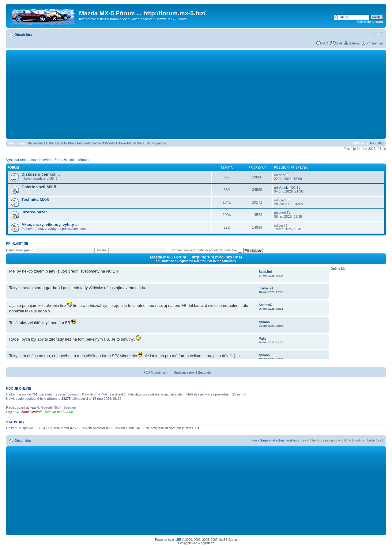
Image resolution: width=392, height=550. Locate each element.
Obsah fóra (23, 35)
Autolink (121, 143)
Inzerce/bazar (34, 212)
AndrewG (266, 305)
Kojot (283, 200)
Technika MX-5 (35, 199)
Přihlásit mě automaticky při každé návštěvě (207, 250)
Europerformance (89, 143)
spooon (264, 322)
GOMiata (70, 143)
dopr (282, 175)
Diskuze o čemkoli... (41, 174)
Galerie (354, 43)
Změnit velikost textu (378, 33)
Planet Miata (136, 143)
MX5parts (108, 143)
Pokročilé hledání (370, 22)
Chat (338, 43)
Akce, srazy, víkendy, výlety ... (50, 225)
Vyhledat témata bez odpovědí (29, 160)
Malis (263, 339)
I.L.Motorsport (54, 143)
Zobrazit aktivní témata (72, 160)
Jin (281, 225)
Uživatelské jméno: (20, 250)
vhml (282, 213)
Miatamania (36, 143)
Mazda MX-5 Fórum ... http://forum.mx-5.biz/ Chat (196, 257)
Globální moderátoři (58, 412)
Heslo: (102, 250)
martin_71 (266, 288)
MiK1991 (192, 428)
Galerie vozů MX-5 (39, 187)
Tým (253, 440)
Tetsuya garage (155, 143)
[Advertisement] (196, 94)
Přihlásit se (375, 43)
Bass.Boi (265, 272)
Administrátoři (31, 412)
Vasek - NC (287, 188)
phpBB (177, 540)
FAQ (325, 43)
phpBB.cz (207, 543)
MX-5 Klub (377, 143)
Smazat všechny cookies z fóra (283, 440)
